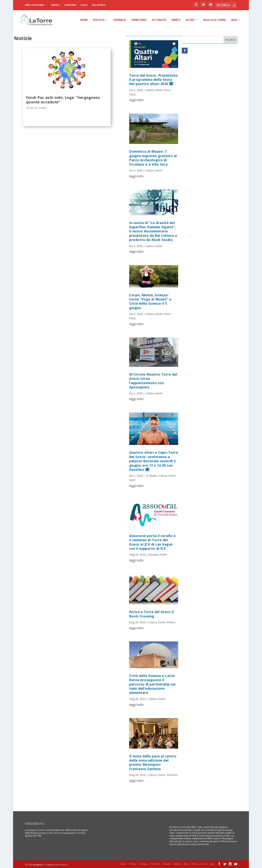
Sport (132, 479)
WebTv (176, 19)
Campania (70, 5)
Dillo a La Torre (214, 19)
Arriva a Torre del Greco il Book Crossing (151, 613)
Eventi (159, 89)
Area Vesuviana (34, 5)
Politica (99, 19)
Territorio (139, 19)
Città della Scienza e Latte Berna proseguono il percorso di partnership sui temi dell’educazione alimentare (152, 683)
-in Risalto (151, 475)
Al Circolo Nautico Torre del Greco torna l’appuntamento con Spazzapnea (153, 380)
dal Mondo (99, 5)
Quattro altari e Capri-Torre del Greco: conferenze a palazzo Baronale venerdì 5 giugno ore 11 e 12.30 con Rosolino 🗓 (154, 460)
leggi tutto (136, 99)
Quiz (234, 19)
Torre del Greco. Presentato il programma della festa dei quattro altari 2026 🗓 (154, 79)
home (84, 19)
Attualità (159, 19)
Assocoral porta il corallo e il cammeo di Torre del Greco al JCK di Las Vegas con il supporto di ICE (152, 541)
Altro (190, 19)
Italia (84, 5)
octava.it (38, 864)
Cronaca (119, 19)
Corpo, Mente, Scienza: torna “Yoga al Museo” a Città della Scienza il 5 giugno (150, 300)
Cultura (150, 89)
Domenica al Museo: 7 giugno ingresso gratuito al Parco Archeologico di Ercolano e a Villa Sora (153, 157)
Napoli (55, 5)
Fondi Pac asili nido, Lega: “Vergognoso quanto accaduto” (63, 99)
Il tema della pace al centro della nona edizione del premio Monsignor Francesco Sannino (153, 762)
